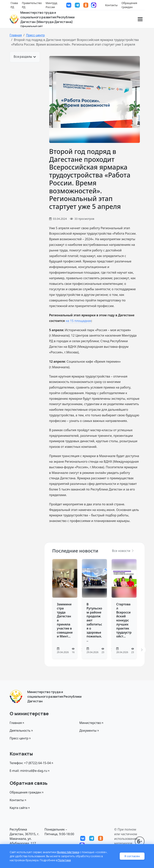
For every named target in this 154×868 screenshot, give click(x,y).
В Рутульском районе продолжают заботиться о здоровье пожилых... (94, 622)
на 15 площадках (78, 321)
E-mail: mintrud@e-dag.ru (30, 771)
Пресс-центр (35, 35)
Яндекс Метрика (68, 852)
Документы (89, 731)
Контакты (111, 5)
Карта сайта (20, 808)
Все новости (123, 551)
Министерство (92, 723)
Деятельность (22, 731)
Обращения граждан (129, 5)
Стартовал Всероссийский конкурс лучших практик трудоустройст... (124, 620)
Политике (64, 860)
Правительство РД (32, 5)
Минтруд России (52, 5)
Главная (16, 35)
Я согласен (132, 856)
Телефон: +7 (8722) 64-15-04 (32, 763)
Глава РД (14, 5)
